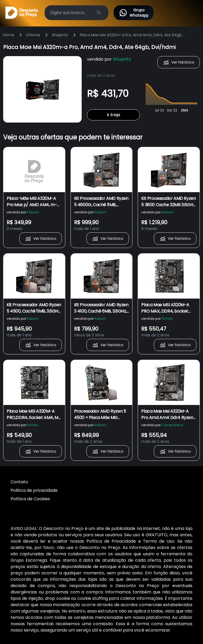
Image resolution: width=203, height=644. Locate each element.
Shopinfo (60, 35)
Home (9, 35)
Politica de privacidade (34, 490)
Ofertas (33, 35)
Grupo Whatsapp (134, 13)
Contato (19, 482)
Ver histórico (179, 62)
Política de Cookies (30, 499)
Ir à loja (114, 115)
